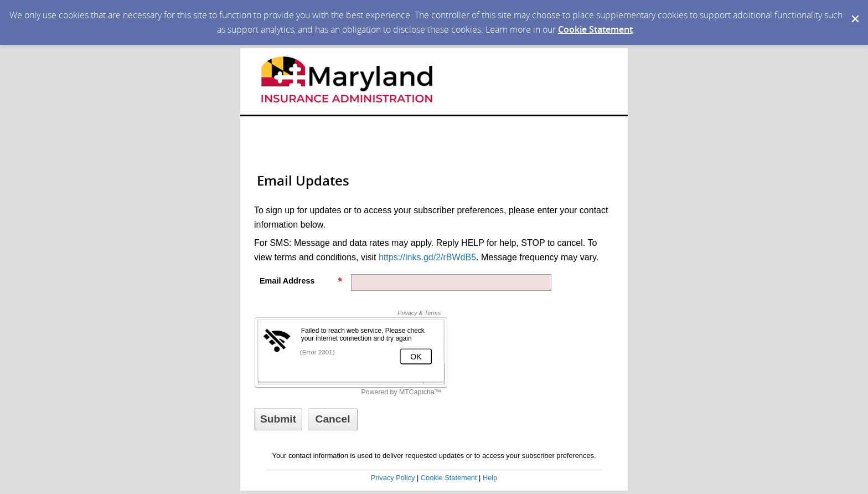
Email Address (301, 281)
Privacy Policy (393, 478)
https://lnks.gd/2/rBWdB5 (427, 257)
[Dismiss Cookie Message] (854, 11)
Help (490, 478)
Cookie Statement (595, 29)
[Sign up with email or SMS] (278, 419)
